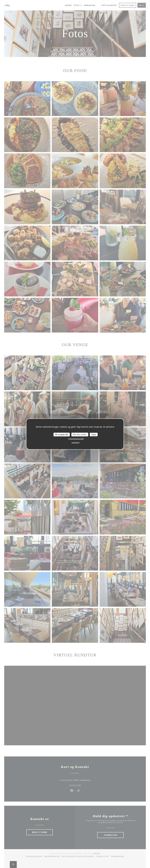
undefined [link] (75, 443)
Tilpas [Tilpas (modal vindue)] (94, 434)
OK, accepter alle (62, 434)
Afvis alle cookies (80, 434)
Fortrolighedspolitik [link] (76, 439)
